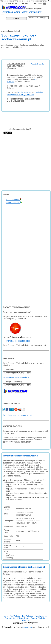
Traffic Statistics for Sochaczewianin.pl (21, 456)
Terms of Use (10, 618)
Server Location (14, 203)
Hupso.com (27, 627)
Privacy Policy (23, 618)
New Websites (41, 616)
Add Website (15, 616)
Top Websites (28, 616)
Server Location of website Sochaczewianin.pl (24, 567)
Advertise (25, 620)
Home (6, 616)
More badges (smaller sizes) (18, 341)
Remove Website (38, 618)
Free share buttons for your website (18, 415)
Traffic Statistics (13, 200)
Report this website (38, 64)
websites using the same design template (25, 93)
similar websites (25, 92)
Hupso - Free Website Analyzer (16, 377)
